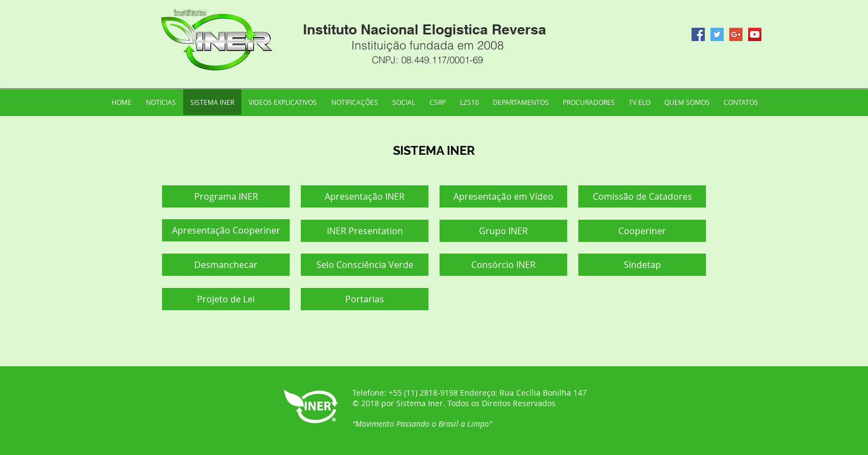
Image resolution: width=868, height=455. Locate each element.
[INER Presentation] (365, 231)
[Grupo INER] (503, 231)
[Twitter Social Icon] (717, 34)
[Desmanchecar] (226, 265)
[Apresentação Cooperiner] (226, 230)
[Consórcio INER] (503, 265)
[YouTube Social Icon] (755, 34)
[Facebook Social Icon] (698, 34)
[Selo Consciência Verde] (365, 265)
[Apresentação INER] (365, 196)
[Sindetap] (642, 265)
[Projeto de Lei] (226, 299)
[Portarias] (365, 299)
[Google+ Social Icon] (736, 34)
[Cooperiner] (642, 231)
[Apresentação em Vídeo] (503, 196)
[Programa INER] (226, 196)
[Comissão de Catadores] (642, 196)
